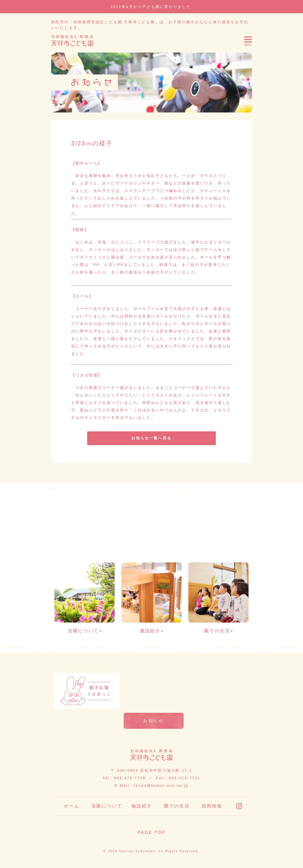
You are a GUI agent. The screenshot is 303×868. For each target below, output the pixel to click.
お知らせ (153, 721)
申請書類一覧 (217, 681)
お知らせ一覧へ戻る (151, 438)
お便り (153, 681)
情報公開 (217, 701)
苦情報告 (153, 701)
